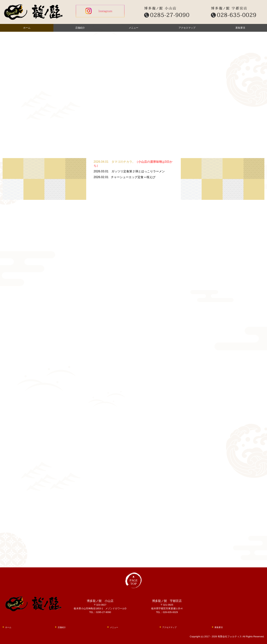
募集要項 (240, 28)
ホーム (27, 28)
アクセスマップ (187, 28)
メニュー (133, 28)
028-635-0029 (170, 612)
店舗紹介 (80, 28)
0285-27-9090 (104, 612)
